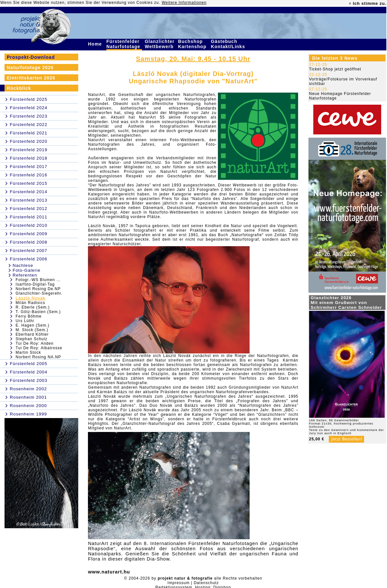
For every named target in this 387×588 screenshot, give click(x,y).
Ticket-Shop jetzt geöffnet (335, 69)
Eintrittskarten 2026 (31, 78)
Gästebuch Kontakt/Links (229, 44)
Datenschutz (206, 583)
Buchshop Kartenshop (193, 44)
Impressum (178, 583)
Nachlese (23, 265)
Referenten (25, 275)
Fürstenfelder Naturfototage (124, 44)
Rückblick (19, 88)
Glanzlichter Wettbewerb (160, 44)
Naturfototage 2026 (30, 68)
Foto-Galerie (27, 270)
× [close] (350, 4)
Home (96, 44)
